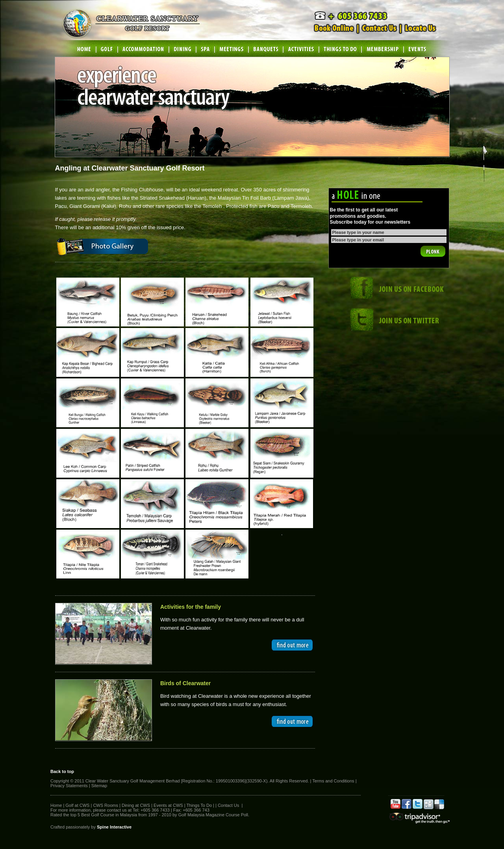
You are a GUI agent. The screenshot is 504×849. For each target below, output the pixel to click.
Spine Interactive (114, 827)
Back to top (62, 771)
